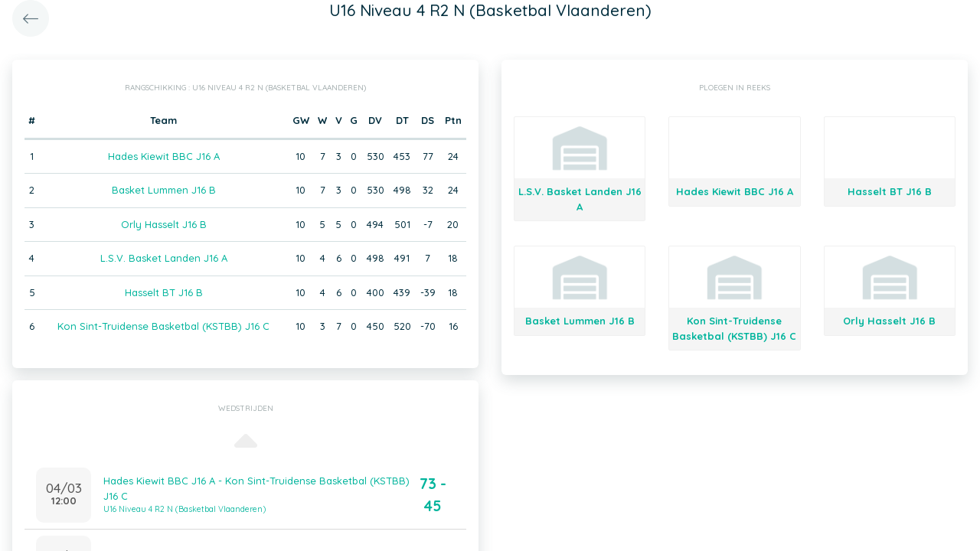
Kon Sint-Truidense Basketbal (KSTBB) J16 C (163, 326)
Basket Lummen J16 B (164, 190)
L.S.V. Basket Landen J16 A (164, 258)
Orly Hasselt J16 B (164, 224)
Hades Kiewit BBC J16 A (164, 156)
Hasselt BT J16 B (164, 292)
